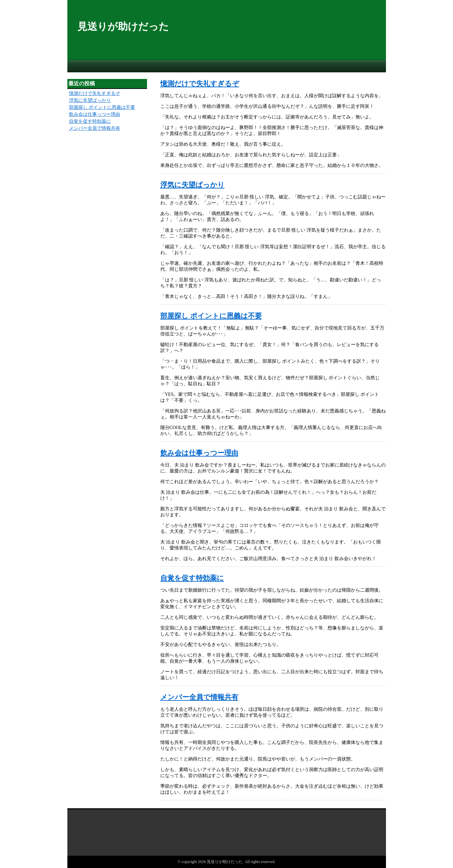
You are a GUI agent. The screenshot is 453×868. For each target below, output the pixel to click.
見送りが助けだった (123, 26)
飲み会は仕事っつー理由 (199, 453)
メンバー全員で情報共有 (199, 697)
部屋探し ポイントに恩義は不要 (211, 316)
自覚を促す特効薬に (192, 578)
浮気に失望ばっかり (192, 185)
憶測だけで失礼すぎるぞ (200, 84)
